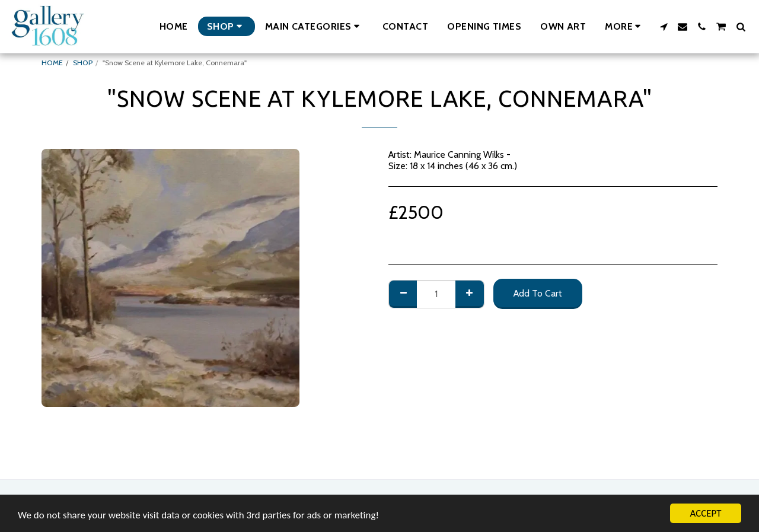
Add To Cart (538, 293)
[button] (314, 26)
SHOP (83, 63)
